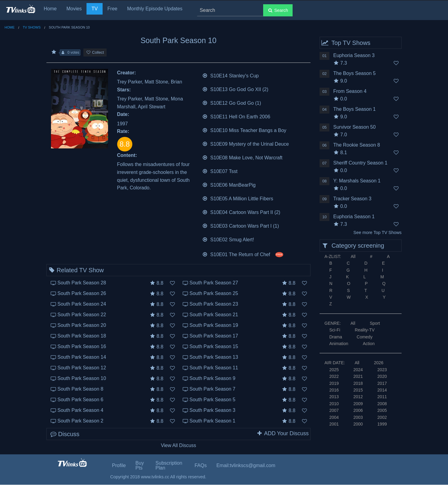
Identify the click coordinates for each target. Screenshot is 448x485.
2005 (382, 410)
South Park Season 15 (214, 346)
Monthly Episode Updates (155, 9)
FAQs (201, 465)
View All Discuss (178, 445)
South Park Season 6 (80, 400)
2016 (334, 390)
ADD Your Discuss (283, 433)
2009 (358, 404)
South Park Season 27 (214, 283)
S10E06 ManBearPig (229, 184)
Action (369, 344)
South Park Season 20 (82, 325)
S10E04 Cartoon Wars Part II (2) (241, 212)
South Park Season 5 (212, 400)
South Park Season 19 (214, 325)
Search (278, 10)
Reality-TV (365, 330)
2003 (358, 417)
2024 (358, 370)
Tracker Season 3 (352, 199)
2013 (334, 397)
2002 (382, 417)
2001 (334, 424)
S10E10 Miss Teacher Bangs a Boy (244, 130)
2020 (382, 376)
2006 (358, 410)
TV (94, 9)
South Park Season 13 (214, 357)
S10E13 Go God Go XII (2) (235, 89)
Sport (375, 323)
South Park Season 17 (214, 336)
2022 (334, 376)
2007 (334, 410)
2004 (334, 417)
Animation (339, 344)
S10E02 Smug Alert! (228, 239)
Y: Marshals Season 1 (357, 181)
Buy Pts (140, 465)
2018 (358, 383)
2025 (334, 370)
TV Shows (32, 27)
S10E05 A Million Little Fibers (238, 198)
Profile (119, 465)
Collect (95, 52)
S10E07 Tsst (220, 171)
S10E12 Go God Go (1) (232, 102)
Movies (74, 9)
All (353, 256)
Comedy (365, 337)
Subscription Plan (169, 465)
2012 (358, 397)
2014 (382, 390)
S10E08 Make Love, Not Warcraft (242, 157)
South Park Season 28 (82, 283)
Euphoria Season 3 (354, 55)
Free (112, 9)
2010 (334, 404)
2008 (382, 404)
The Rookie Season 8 (357, 145)
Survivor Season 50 (355, 127)
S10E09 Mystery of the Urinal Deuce (246, 143)
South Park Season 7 (212, 389)
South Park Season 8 (80, 389)
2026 (379, 363)
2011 (382, 397)
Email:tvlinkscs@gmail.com (246, 465)
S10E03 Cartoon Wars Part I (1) (241, 225)
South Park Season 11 (214, 368)
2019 (334, 383)
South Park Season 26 (82, 293)
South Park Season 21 (214, 315)
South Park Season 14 (82, 357)
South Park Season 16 (82, 346)
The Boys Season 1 (355, 109)
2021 (358, 376)
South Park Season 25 (214, 293)
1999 (382, 424)
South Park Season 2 (80, 421)
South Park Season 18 (82, 336)
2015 (358, 390)
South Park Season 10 (82, 378)
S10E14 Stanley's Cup (231, 75)
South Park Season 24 (82, 304)
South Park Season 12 (82, 368)
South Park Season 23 (214, 304)
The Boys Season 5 (355, 73)
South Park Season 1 (212, 421)
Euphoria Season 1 (354, 217)
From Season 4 (350, 91)
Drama (336, 337)
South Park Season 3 (212, 410)
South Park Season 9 (212, 378)
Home (50, 9)
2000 (358, 424)
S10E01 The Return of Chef (243, 254)
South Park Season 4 (80, 410)
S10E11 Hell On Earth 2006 (236, 116)
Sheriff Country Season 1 (360, 163)
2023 (382, 370)
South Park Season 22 (82, 315)
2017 (382, 383)
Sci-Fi (335, 330)
